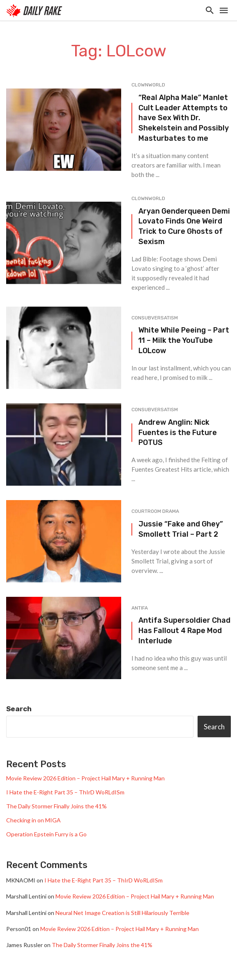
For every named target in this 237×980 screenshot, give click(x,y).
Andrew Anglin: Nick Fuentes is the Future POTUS (178, 432)
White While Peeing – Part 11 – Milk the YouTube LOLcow (184, 340)
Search (19, 709)
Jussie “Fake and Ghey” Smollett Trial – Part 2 (181, 529)
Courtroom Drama (155, 511)
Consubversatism (155, 318)
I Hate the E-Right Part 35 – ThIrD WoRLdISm (65, 792)
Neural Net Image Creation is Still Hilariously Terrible (122, 913)
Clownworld (148, 85)
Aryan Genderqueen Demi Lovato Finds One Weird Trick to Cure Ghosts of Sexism (184, 226)
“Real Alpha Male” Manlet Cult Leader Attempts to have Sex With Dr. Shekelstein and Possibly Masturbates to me (184, 118)
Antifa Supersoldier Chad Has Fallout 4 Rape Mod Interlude (184, 630)
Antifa (140, 608)
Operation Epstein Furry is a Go (46, 834)
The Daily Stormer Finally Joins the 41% (56, 806)
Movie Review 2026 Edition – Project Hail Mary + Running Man (85, 778)
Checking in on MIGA (33, 820)
